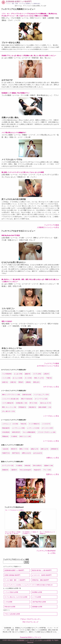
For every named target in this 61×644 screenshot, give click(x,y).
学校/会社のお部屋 (10, 607)
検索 (26, 562)
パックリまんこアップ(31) (41, 395)
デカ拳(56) (19, 466)
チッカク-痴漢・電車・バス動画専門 (15, 580)
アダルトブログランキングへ (30, 619)
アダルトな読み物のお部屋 (12, 614)
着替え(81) (36, 382)
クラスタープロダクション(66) (47, 432)
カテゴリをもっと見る (51, 387)
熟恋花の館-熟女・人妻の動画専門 (42, 570)
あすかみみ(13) (38, 453)
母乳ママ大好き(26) (27, 399)
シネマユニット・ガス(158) (10, 424)
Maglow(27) (37, 470)
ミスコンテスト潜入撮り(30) (10, 399)
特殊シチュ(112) (39, 378)
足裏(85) (28, 382)
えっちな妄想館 (46, 640)
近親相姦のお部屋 (37, 607)
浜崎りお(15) (44, 449)
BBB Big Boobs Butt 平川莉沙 (11, 235)
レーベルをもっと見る (51, 441)
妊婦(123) (5, 382)
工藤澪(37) (14, 470)
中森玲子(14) (6, 453)
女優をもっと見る (53, 458)
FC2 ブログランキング (30, 622)
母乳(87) (21, 382)
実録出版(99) (6, 428)
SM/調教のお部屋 (37, 592)
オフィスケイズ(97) (47, 428)
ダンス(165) (28, 378)
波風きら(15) (35, 449)
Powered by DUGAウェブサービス (30, 637)
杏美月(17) (14, 449)
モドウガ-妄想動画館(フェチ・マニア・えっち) (26, 640)
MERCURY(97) (16, 432)
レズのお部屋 (8, 602)
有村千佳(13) (16, 453)
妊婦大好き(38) (27, 395)
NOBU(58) (27, 466)
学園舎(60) (5, 436)
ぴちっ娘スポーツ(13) (8, 411)
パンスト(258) (6, 378)
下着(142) (49, 378)
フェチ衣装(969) (7, 374)
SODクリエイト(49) (25, 436)
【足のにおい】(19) (45, 403)
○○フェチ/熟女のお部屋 (11, 592)
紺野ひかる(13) (26, 453)
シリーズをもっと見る (51, 416)
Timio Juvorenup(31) (25, 470)
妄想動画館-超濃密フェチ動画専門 (19, 1)
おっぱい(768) (18, 374)
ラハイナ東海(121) (34, 424)
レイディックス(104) (33, 428)
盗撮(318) (28, 374)
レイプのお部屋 (36, 597)
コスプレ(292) (37, 374)
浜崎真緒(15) (54, 449)
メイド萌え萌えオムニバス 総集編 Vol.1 (14, 133)
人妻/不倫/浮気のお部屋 (39, 602)
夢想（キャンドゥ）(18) (9, 407)
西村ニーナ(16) (24, 449)
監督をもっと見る (53, 474)
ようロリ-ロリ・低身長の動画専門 (42, 575)
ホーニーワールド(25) (41, 399)
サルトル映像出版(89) (29, 432)
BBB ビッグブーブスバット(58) (11, 395)
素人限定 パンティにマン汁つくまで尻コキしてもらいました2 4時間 (23, 172)
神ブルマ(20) (33, 403)
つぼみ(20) (5, 449)
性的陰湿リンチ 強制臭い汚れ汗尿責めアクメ (15, 93)
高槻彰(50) (5, 470)
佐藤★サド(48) (48, 466)
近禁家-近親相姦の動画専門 (12, 575)
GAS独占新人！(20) (22, 403)
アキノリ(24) (47, 470)
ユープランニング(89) (18, 428)
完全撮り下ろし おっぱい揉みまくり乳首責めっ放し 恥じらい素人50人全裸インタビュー (29, 56)
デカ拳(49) (14, 436)
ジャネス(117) (46, 424)
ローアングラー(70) (8, 466)
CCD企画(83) (6, 432)
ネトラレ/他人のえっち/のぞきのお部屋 (16, 597)
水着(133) (13, 382)
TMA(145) (23, 424)
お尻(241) (46, 374)
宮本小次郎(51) (37, 466)
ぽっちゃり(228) (18, 378)
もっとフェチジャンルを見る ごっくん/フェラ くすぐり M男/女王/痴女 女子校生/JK (28, 585)
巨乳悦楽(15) (22, 407)
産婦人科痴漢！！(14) (45, 407)
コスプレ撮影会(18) (8, 403)
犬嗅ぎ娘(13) (32, 407)
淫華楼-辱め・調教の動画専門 (40, 580)
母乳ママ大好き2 (7, 321)
